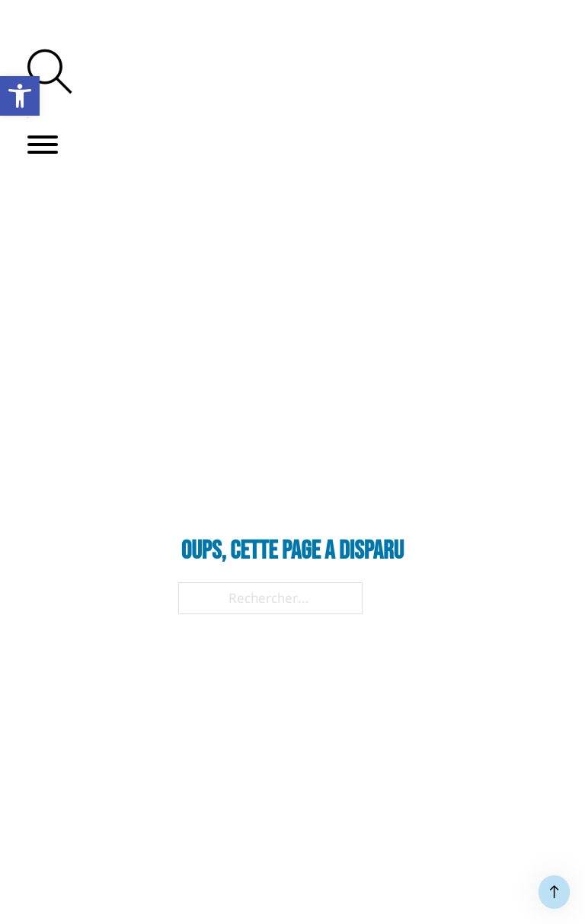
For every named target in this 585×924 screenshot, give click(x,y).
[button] (43, 145)
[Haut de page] (554, 892)
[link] (20, 96)
